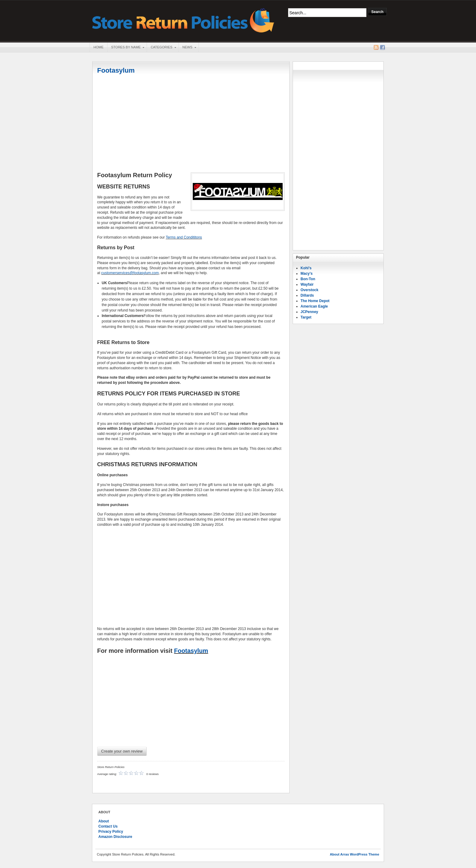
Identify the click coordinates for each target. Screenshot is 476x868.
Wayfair (307, 284)
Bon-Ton (308, 279)
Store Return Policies (183, 20)
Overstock (309, 290)
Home (99, 47)
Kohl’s (306, 268)
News (187, 48)
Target (306, 317)
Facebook (382, 47)
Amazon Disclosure (115, 837)
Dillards (307, 295)
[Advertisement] (191, 124)
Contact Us (108, 826)
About (104, 821)
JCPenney (309, 312)
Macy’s (307, 274)
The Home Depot (315, 301)
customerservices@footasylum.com (130, 273)
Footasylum (116, 70)
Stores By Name (126, 48)
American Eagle (314, 306)
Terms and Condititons (184, 237)
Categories (161, 48)
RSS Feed (376, 47)
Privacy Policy (111, 832)
